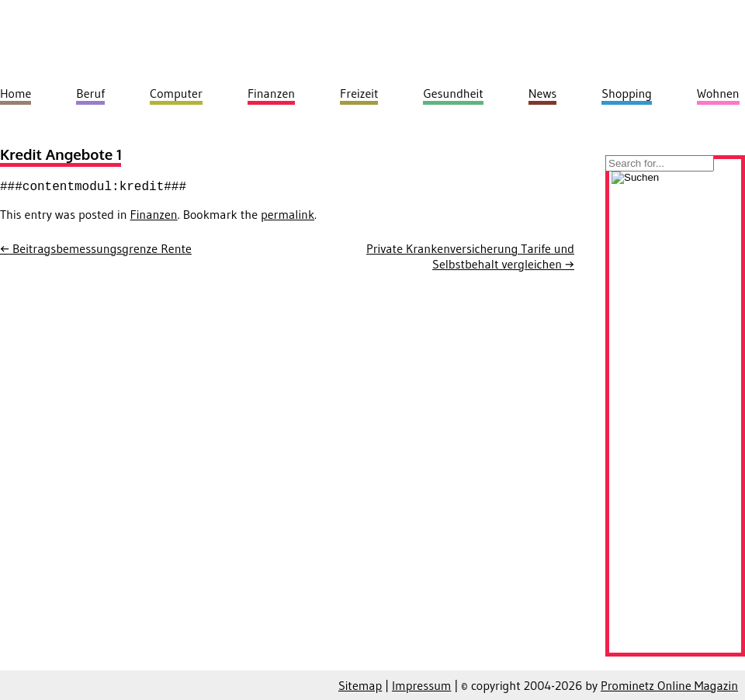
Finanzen (154, 214)
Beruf (90, 93)
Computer (176, 93)
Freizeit (359, 93)
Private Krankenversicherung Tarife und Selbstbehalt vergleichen (470, 256)
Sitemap (360, 685)
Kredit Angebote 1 (61, 154)
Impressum (421, 685)
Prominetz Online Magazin (669, 685)
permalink (288, 214)
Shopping (627, 93)
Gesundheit (453, 93)
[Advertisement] (675, 417)
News (543, 93)
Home (16, 93)
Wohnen (718, 93)
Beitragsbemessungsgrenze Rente (96, 248)
